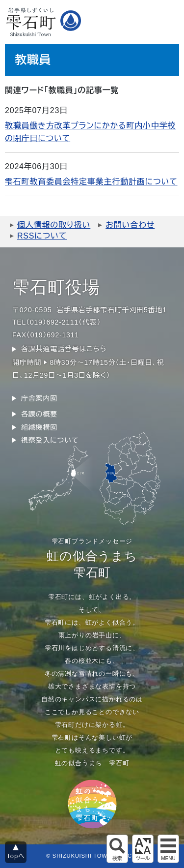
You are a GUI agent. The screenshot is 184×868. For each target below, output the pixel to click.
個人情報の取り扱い (54, 225)
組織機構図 (39, 427)
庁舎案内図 (39, 398)
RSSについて (42, 236)
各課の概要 (39, 414)
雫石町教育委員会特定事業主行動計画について (91, 182)
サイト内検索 (117, 849)
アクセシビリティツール (143, 849)
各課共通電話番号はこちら (64, 349)
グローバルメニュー (168, 849)
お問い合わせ (130, 225)
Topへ (16, 856)
